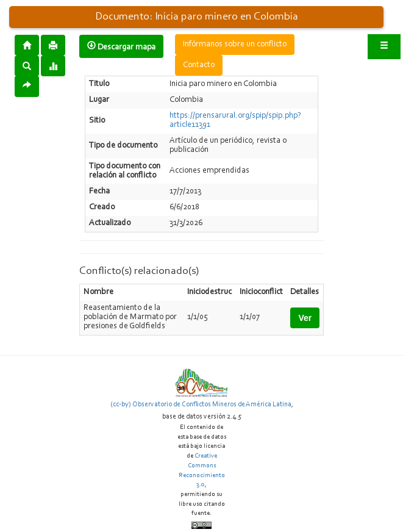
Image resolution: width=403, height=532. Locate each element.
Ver (305, 318)
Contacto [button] (199, 65)
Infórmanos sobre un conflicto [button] (235, 45)
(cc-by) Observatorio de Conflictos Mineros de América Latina (201, 404)
